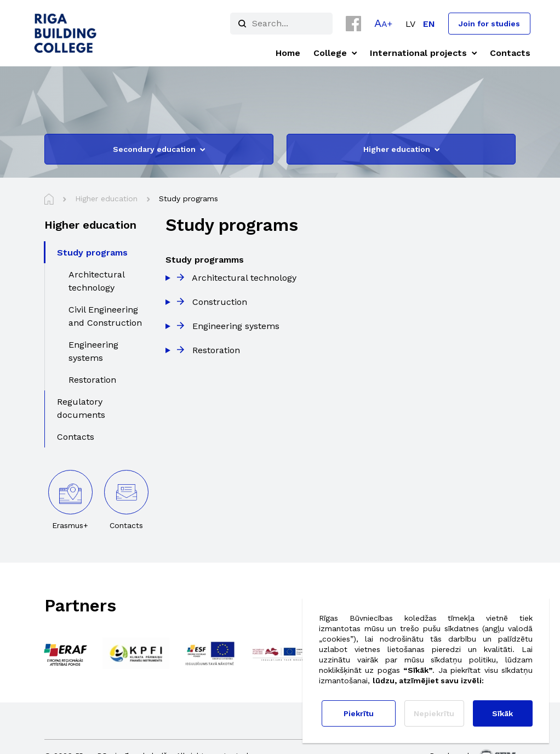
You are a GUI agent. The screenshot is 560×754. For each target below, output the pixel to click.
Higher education (401, 149)
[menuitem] (410, 24)
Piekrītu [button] (359, 713)
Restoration (216, 350)
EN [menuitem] (429, 24)
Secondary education (159, 149)
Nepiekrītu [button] (434, 713)
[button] (383, 23)
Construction (220, 302)
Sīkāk (502, 713)
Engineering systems (236, 326)
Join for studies (489, 24)
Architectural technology (244, 278)
